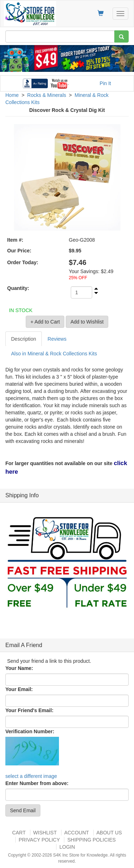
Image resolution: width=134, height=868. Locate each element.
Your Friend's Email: (29, 710)
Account (77, 833)
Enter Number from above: (37, 783)
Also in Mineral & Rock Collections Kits (54, 354)
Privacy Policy (39, 840)
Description (24, 339)
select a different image (31, 776)
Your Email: (19, 689)
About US (109, 833)
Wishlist (45, 833)
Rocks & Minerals (47, 95)
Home (12, 95)
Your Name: (19, 668)
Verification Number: (30, 731)
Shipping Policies (91, 840)
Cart (19, 833)
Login (67, 847)
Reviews (57, 339)
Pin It (105, 83)
